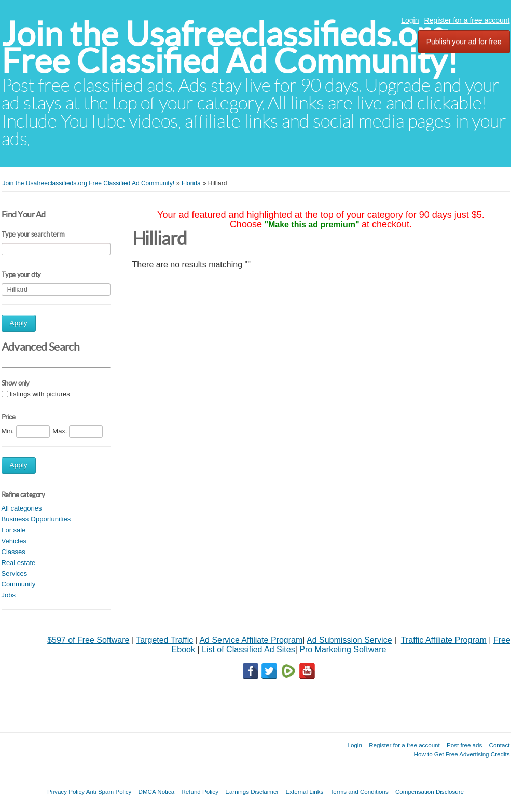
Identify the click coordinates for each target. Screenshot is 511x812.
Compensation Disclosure (430, 792)
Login (410, 20)
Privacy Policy (66, 792)
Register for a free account (467, 20)
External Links (305, 792)
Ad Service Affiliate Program (251, 640)
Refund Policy (200, 792)
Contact (500, 745)
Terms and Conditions (360, 792)
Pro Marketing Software (343, 649)
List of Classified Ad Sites (248, 649)
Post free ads (464, 745)
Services (15, 574)
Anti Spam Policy (109, 792)
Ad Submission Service (349, 640)
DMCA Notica (157, 792)
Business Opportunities (36, 519)
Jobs (9, 595)
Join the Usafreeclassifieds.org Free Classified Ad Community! (230, 47)
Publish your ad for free (464, 42)
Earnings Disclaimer (252, 792)
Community (19, 584)
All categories (22, 508)
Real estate (19, 563)
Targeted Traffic (164, 640)
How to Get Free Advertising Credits (462, 754)
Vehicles (14, 541)
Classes (13, 552)
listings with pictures (40, 394)
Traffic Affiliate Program (444, 640)
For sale (14, 530)
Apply (19, 323)
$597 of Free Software (88, 640)
